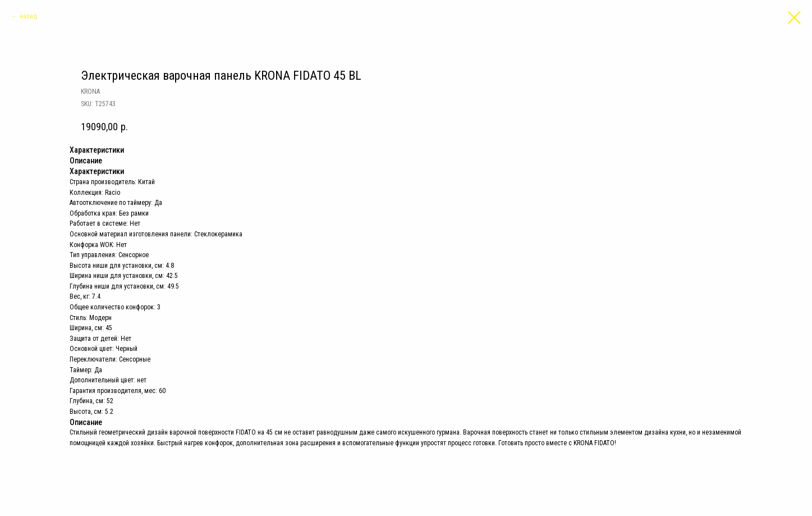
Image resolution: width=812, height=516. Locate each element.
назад (28, 16)
